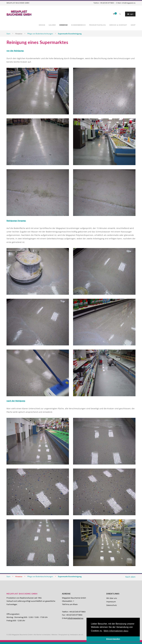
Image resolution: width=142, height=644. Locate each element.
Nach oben (130, 577)
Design (42, 25)
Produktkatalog (97, 25)
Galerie (52, 25)
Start (8, 34)
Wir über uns (112, 598)
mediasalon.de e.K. (77, 635)
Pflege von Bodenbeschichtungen (40, 34)
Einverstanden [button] (113, 639)
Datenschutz (112, 605)
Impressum (111, 602)
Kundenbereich (78, 25)
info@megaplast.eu (75, 618)
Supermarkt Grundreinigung (70, 34)
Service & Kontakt (118, 25)
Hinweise (64, 25)
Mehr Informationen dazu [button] (116, 631)
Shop (133, 25)
